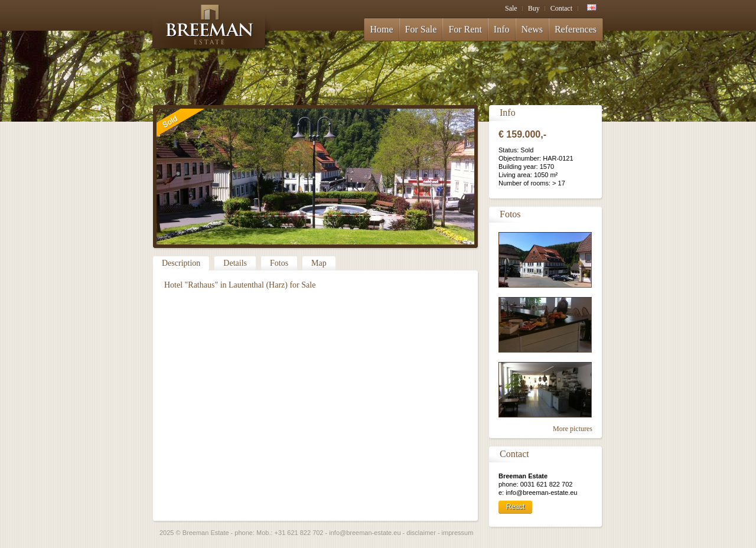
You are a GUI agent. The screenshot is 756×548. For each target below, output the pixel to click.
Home (382, 29)
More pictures (573, 429)
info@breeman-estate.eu (365, 533)
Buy (534, 8)
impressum (458, 533)
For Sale (421, 29)
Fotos (279, 263)
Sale (511, 8)
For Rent (465, 29)
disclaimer (421, 533)
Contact (561, 8)
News (532, 29)
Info (502, 29)
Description (181, 263)
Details (235, 263)
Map (319, 263)
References (576, 29)
